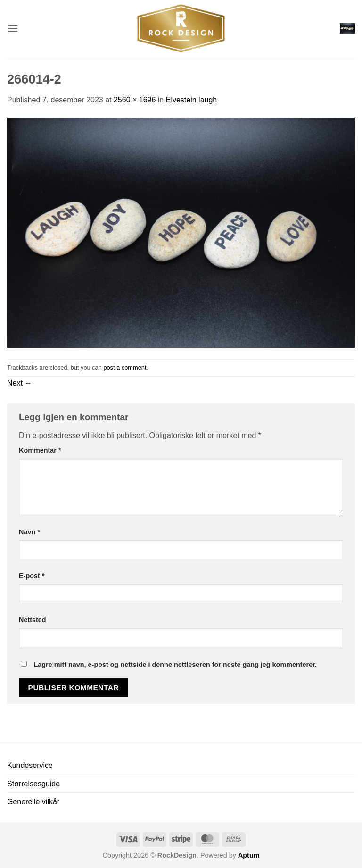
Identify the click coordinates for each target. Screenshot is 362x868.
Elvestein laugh (192, 100)
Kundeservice (30, 765)
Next (20, 383)
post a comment (125, 367)
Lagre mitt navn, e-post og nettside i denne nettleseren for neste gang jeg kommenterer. (175, 665)
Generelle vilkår (33, 802)
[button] (13, 28)
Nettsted (33, 620)
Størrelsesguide (33, 784)
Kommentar (40, 450)
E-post (32, 576)
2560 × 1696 (135, 100)
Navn (29, 532)
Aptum (249, 855)
